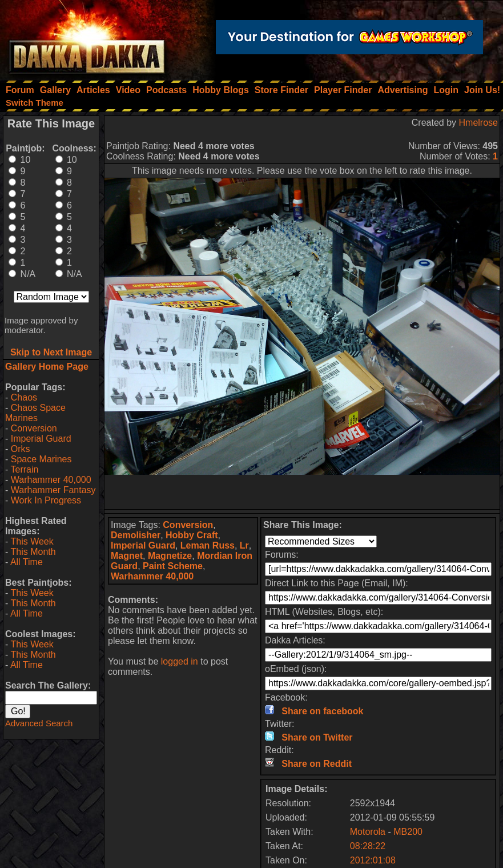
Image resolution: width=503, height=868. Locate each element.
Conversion (34, 428)
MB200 (408, 832)
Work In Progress (46, 500)
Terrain (24, 469)
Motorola (368, 832)
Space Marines (41, 459)
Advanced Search (39, 723)
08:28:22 (368, 846)
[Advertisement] (302, 492)
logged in (180, 661)
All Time (27, 562)
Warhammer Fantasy (53, 490)
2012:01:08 (373, 860)
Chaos (24, 397)
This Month (33, 552)
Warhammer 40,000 (51, 480)
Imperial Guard (41, 439)
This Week (32, 541)
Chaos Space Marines (35, 413)
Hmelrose (478, 123)
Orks (21, 449)
